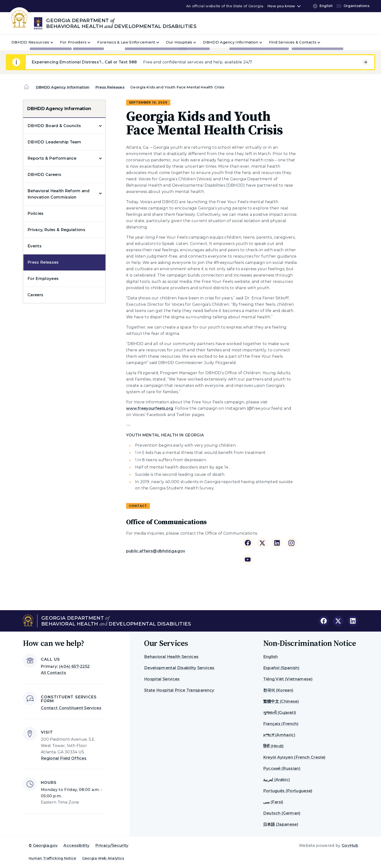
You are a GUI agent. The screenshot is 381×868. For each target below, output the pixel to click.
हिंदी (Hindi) (273, 746)
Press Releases (110, 87)
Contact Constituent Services (71, 708)
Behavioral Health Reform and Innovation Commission (58, 194)
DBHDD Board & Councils (54, 126)
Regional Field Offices (64, 758)
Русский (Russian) (282, 768)
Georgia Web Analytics (103, 858)
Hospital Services (162, 679)
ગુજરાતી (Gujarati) (280, 713)
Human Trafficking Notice (52, 858)
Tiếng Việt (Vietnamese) (288, 679)
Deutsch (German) (282, 813)
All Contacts (53, 673)
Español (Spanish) (281, 668)
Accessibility (76, 846)
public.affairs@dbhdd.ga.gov (156, 551)
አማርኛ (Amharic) (279, 735)
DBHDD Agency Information (63, 87)
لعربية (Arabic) (277, 780)
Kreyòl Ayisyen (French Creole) (294, 757)
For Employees (43, 279)
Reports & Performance (52, 158)
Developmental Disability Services (179, 668)
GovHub (350, 846)
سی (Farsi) (273, 802)
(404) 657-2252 (74, 666)
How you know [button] (281, 6)
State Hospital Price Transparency (179, 690)
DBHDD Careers (44, 175)
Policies (36, 213)
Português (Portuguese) (288, 791)
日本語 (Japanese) (281, 824)
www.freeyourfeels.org (150, 408)
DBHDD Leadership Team (54, 142)
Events (35, 246)
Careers (35, 295)
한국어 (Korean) (278, 690)
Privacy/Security (112, 846)
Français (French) (281, 724)
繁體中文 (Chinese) (281, 701)
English (271, 657)
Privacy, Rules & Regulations (56, 230)
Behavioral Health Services (171, 657)
